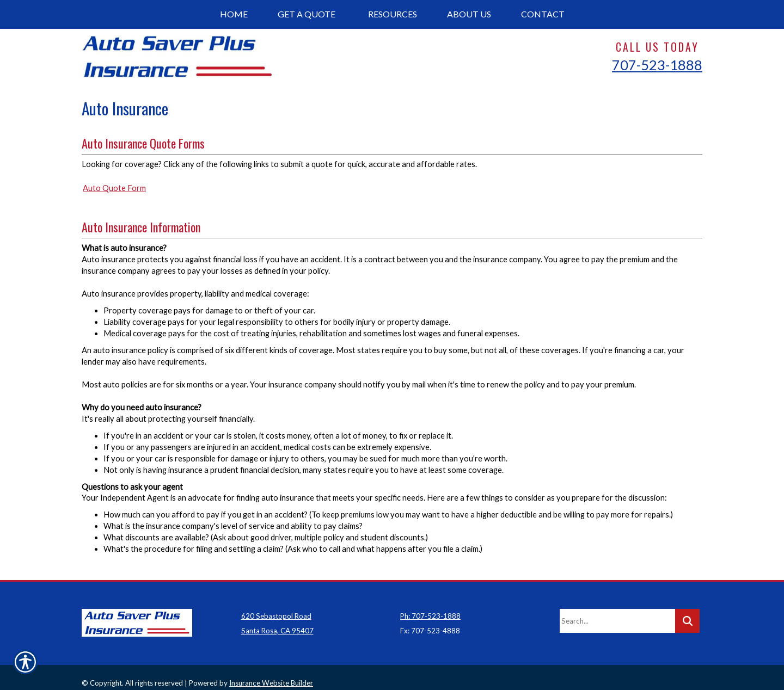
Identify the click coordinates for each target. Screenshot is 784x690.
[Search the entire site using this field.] (617, 609)
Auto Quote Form (114, 188)
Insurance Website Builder (271, 672)
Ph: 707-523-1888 (430, 605)
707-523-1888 (657, 65)
